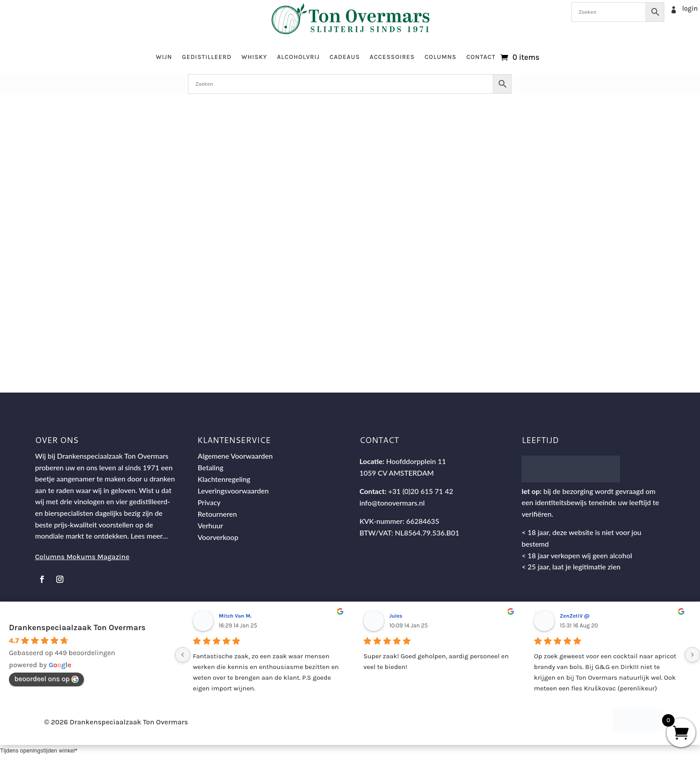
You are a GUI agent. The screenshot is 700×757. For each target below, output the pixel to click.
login (690, 8)
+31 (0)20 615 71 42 (421, 492)
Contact (481, 57)
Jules (396, 617)
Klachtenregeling (224, 479)
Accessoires (392, 57)
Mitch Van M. (235, 617)
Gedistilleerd (206, 57)
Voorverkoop (218, 537)
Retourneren (217, 514)
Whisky (254, 57)
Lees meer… (149, 537)
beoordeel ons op (46, 679)
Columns (440, 57)
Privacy (209, 503)
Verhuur (210, 526)
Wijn (164, 57)
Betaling (211, 468)
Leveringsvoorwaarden (233, 491)
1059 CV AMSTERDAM (397, 473)
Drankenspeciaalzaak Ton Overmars (77, 628)
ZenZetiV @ (575, 617)
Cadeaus (345, 57)
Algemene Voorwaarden (235, 456)
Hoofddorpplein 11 (416, 462)
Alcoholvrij (299, 57)
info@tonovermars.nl (392, 503)
